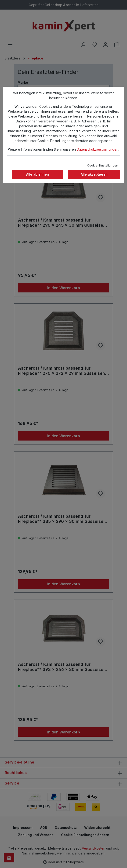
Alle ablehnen (38, 174)
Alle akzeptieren (94, 174)
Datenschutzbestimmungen (98, 149)
